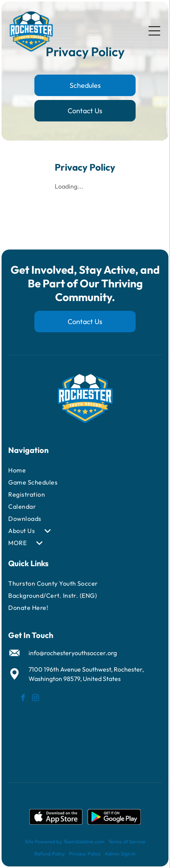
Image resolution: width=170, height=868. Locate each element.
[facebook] (23, 699)
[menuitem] (64, 470)
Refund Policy (50, 854)
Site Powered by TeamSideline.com (65, 841)
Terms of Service (127, 841)
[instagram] (36, 699)
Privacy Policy (85, 854)
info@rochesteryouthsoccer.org (73, 653)
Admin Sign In (120, 854)
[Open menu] (154, 31)
